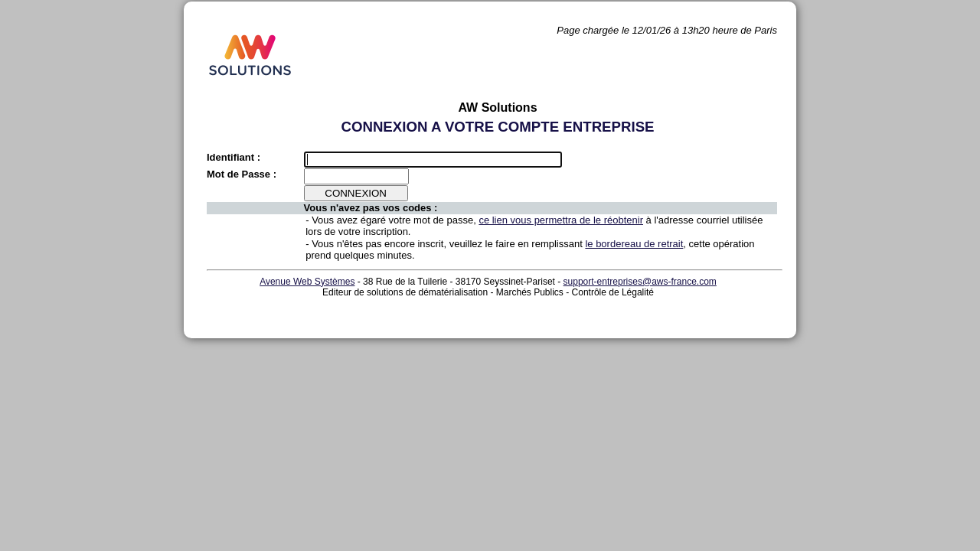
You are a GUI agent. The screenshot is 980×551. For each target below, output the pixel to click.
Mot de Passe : (242, 174)
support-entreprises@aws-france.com (640, 282)
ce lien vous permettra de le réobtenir (561, 220)
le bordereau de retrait (634, 244)
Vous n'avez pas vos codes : (371, 208)
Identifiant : (234, 157)
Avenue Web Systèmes (307, 282)
